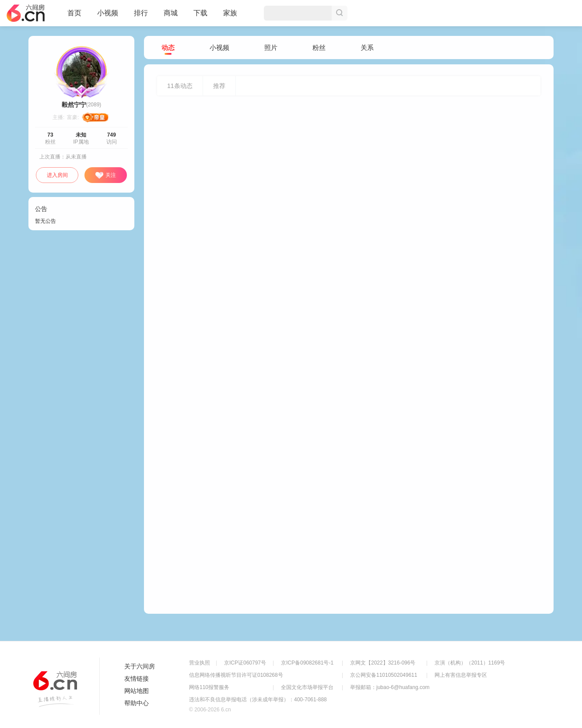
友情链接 (137, 679)
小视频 (108, 17)
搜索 (340, 13)
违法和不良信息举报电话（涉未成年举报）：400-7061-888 (258, 700)
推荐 (219, 86)
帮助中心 (137, 703)
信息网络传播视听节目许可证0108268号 (236, 675)
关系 (367, 47)
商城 (171, 17)
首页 (74, 17)
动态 (168, 48)
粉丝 (319, 47)
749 (112, 135)
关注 (105, 176)
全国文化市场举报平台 (307, 687)
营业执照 (200, 663)
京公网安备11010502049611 (384, 675)
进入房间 (57, 175)
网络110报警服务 (209, 687)
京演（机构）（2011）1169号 (470, 663)
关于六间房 (140, 666)
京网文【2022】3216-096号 (383, 663)
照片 (271, 47)
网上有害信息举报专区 (461, 675)
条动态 (180, 86)
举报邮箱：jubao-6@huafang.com (390, 687)
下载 (200, 13)
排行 (141, 13)
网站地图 (137, 691)
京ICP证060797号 (245, 663)
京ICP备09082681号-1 (307, 663)
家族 (230, 17)
